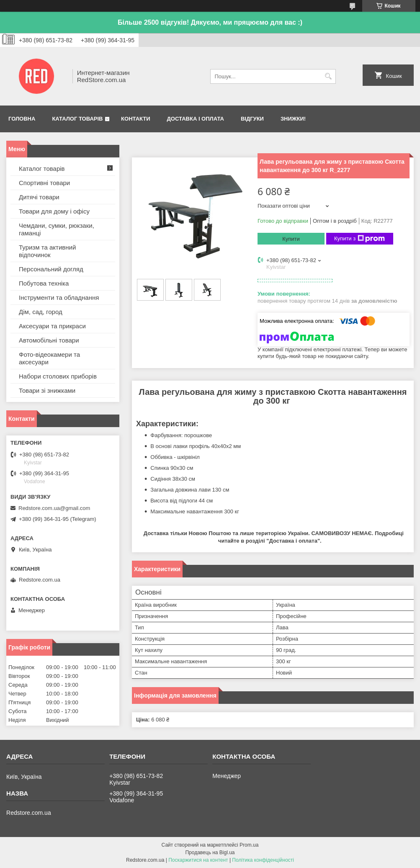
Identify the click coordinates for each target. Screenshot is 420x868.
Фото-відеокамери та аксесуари (49, 358)
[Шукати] (329, 76)
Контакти (136, 119)
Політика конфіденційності (263, 860)
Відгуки (252, 119)
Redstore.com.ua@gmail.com (54, 508)
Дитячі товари (39, 197)
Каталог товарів (77, 119)
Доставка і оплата (196, 119)
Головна (22, 119)
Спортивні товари (44, 183)
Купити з (359, 239)
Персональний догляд (51, 269)
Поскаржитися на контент (198, 860)
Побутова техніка (44, 283)
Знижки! (293, 119)
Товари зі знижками (47, 390)
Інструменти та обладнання (59, 297)
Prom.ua (249, 845)
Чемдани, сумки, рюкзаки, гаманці (57, 229)
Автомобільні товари (49, 340)
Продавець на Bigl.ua (210, 853)
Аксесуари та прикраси (52, 326)
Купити (291, 239)
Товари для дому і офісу (54, 211)
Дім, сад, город (41, 312)
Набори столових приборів (58, 376)
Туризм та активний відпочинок (47, 251)
